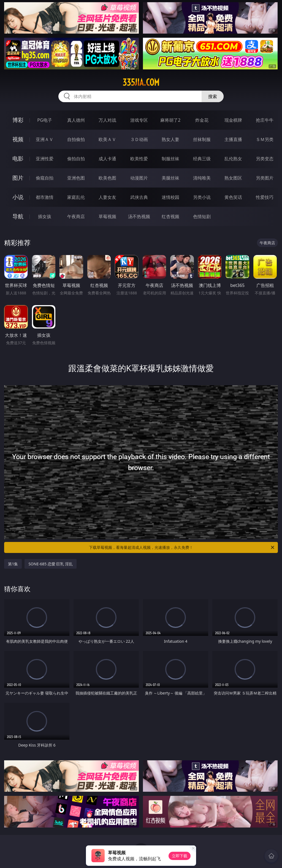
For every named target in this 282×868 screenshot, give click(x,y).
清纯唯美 (202, 178)
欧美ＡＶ (107, 139)
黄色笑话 (233, 197)
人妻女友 (107, 197)
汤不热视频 (139, 216)
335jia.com (141, 82)
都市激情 (45, 197)
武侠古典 (139, 197)
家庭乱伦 (76, 197)
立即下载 (180, 856)
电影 (18, 158)
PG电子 (44, 120)
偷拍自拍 (76, 159)
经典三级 (202, 159)
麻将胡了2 (170, 120)
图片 (18, 178)
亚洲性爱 (45, 159)
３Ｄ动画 (139, 139)
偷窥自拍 (45, 178)
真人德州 (76, 120)
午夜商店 (76, 216)
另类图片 (265, 178)
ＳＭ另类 (265, 139)
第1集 (13, 564)
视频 (18, 139)
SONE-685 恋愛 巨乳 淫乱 (51, 564)
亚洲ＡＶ (45, 139)
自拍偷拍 (76, 139)
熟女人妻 (170, 139)
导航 (18, 216)
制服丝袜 (170, 159)
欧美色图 (107, 178)
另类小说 (202, 197)
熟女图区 (233, 178)
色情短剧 (202, 216)
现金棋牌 (233, 120)
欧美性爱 (139, 159)
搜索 (213, 96)
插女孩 (45, 216)
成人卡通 (107, 159)
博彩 (18, 120)
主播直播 (233, 139)
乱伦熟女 (233, 159)
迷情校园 (170, 197)
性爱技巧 (265, 197)
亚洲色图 (76, 178)
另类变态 (265, 159)
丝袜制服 (202, 139)
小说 (18, 197)
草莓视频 (107, 216)
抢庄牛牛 (265, 120)
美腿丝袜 (170, 178)
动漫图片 (139, 178)
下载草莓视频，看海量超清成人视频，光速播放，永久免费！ (182, 547)
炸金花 (202, 120)
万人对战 (107, 120)
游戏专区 (139, 120)
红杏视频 (170, 216)
